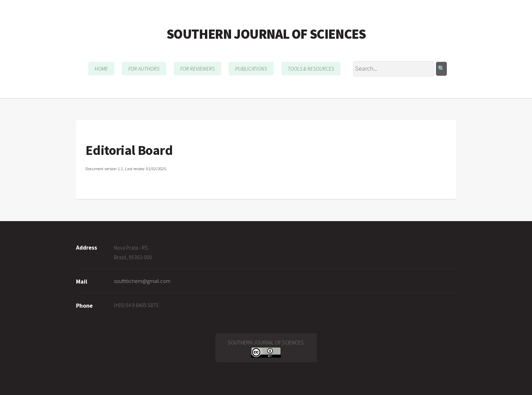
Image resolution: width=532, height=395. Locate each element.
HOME (101, 69)
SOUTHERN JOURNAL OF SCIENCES (266, 34)
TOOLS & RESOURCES (311, 69)
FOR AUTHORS (144, 69)
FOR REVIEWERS (197, 69)
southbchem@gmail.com (142, 281)
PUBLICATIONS (251, 69)
